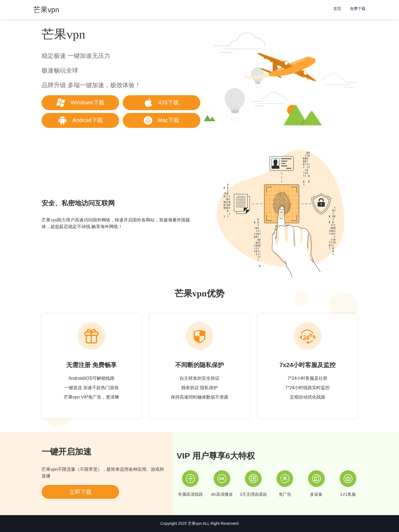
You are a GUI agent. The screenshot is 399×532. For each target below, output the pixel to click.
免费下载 (358, 9)
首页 (337, 9)
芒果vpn (195, 523)
